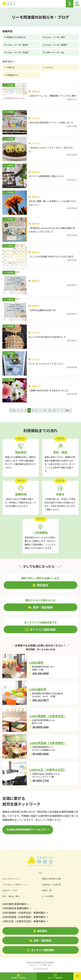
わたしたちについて (11, 879)
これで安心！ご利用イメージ (15, 884)
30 (54, 410)
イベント (49, 67)
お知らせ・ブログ (10, 890)
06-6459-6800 (41, 754)
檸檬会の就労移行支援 (51, 879)
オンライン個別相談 (40, 950)
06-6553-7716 (41, 780)
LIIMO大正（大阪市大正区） (48, 770)
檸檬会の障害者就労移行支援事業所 (40, 964)
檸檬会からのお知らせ (16, 37)
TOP (40, 873)
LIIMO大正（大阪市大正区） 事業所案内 (25, 921)
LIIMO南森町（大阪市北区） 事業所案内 (25, 913)
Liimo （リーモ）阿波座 (17, 52)
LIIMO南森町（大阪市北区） (48, 716)
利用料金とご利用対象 (51, 884)
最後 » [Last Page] (68, 410)
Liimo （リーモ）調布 (55, 37)
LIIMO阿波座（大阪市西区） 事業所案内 (25, 917)
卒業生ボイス (13, 75)
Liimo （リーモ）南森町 (56, 45)
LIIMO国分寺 (38, 689)
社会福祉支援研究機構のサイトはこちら (27, 829)
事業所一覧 (47, 890)
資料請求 (40, 931)
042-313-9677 (41, 700)
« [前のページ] (18, 410)
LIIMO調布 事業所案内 (16, 904)
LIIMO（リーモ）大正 (55, 52)
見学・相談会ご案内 (11, 896)
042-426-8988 (41, 673)
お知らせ (11, 67)
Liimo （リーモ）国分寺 (17, 45)
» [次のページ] (62, 410)
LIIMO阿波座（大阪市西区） (48, 743)
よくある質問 (48, 896)
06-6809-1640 (41, 727)
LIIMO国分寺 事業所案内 (17, 908)
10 (45, 410)
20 (49, 410)
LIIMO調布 (36, 662)
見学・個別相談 (40, 940)
